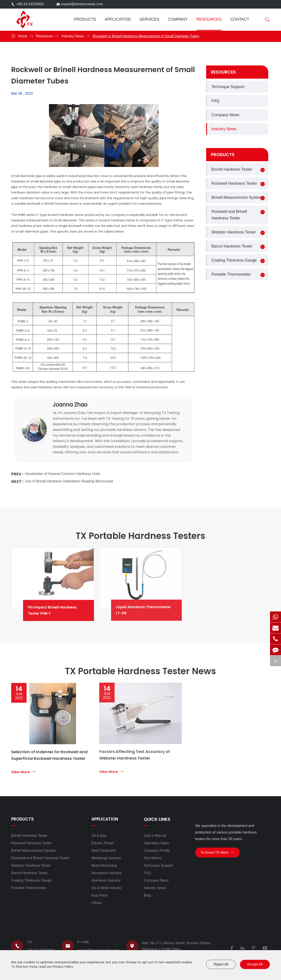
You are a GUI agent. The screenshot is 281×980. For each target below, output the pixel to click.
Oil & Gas (99, 836)
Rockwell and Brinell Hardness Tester (229, 215)
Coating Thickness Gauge (234, 260)
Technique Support (228, 87)
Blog (147, 895)
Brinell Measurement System (237, 197)
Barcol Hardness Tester (232, 246)
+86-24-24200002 (30, 4)
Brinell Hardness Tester (232, 169)
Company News (225, 115)
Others (97, 903)
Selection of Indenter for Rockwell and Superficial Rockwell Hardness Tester (49, 751)
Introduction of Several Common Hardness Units (62, 471)
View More (24, 768)
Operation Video (156, 843)
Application (118, 19)
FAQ (215, 101)
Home (23, 36)
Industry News (73, 36)
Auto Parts (100, 895)
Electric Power (103, 843)
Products (85, 19)
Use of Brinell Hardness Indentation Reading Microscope (69, 478)
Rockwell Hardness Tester (234, 183)
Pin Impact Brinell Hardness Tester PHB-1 (64, 607)
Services (149, 19)
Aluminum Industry (106, 880)
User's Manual (155, 836)
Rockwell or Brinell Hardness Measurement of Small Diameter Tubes (146, 36)
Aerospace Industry (106, 873)
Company (178, 19)
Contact (240, 19)
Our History (153, 858)
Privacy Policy (63, 967)
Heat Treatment (103, 851)
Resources (209, 19)
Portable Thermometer (231, 274)
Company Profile (157, 851)
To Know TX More (217, 854)
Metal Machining (104, 865)
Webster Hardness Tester (234, 232)
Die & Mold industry (107, 888)
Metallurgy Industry (106, 858)
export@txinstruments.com (82, 4)
